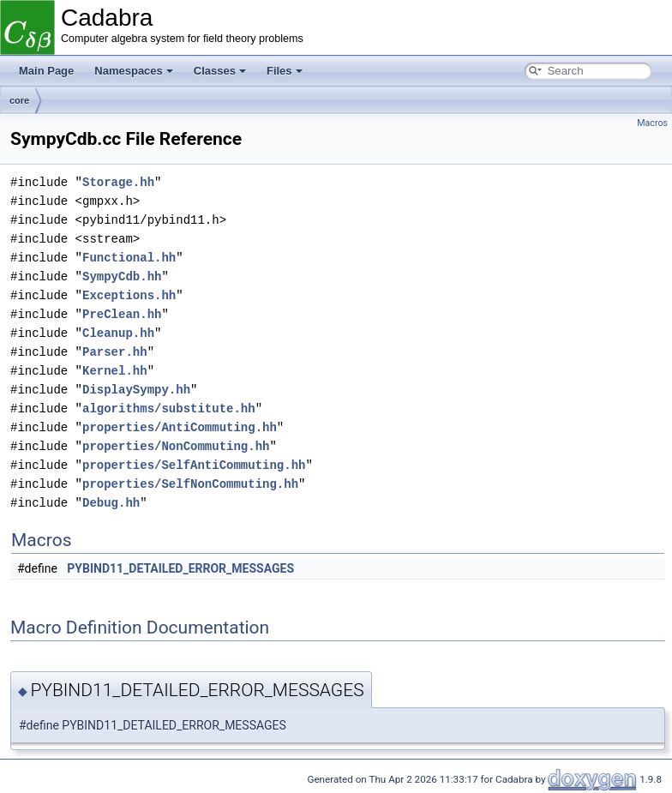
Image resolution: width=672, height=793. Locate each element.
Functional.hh (129, 258)
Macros (652, 123)
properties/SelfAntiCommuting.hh (194, 465)
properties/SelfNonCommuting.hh (190, 484)
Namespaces (134, 71)
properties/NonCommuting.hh (176, 446)
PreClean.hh (122, 314)
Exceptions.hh (129, 295)
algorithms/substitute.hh (169, 409)
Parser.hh (115, 352)
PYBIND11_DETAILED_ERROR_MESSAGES (180, 568)
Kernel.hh (115, 371)
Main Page (46, 71)
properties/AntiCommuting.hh (180, 427)
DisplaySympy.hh (136, 390)
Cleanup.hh (118, 333)
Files (285, 71)
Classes (220, 71)
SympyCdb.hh (122, 276)
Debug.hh (111, 503)
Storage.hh (118, 182)
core (19, 100)
